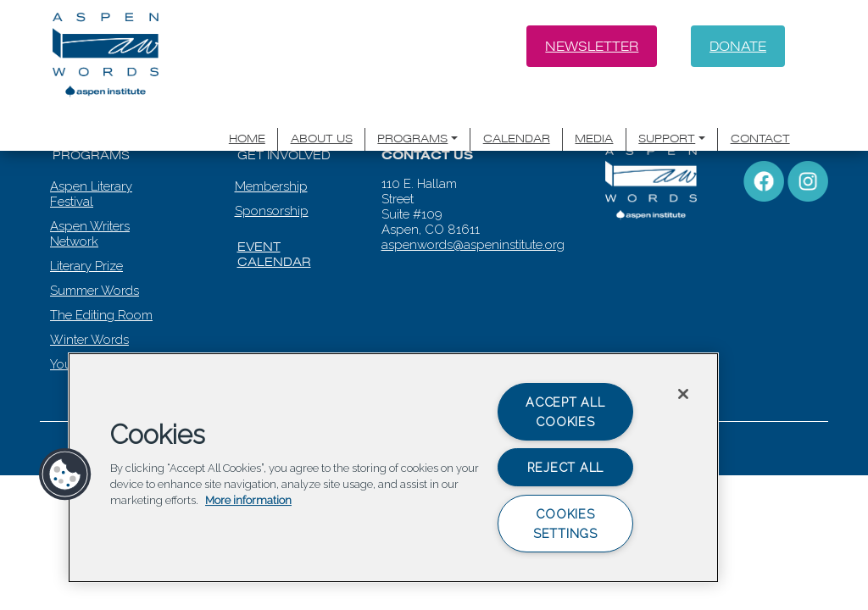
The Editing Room (101, 288)
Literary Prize (86, 239)
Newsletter (590, 46)
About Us (350, 112)
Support (676, 112)
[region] (393, 468)
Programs (437, 112)
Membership (271, 159)
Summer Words (95, 263)
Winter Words (89, 313)
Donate (737, 46)
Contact (763, 112)
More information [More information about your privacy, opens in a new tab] (248, 501)
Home (278, 112)
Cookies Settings (565, 524)
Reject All (565, 467)
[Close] (683, 394)
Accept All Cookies (565, 412)
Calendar (533, 112)
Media (606, 112)
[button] (65, 474)
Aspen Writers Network (90, 207)
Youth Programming (107, 337)
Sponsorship (272, 184)
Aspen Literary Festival (91, 167)
